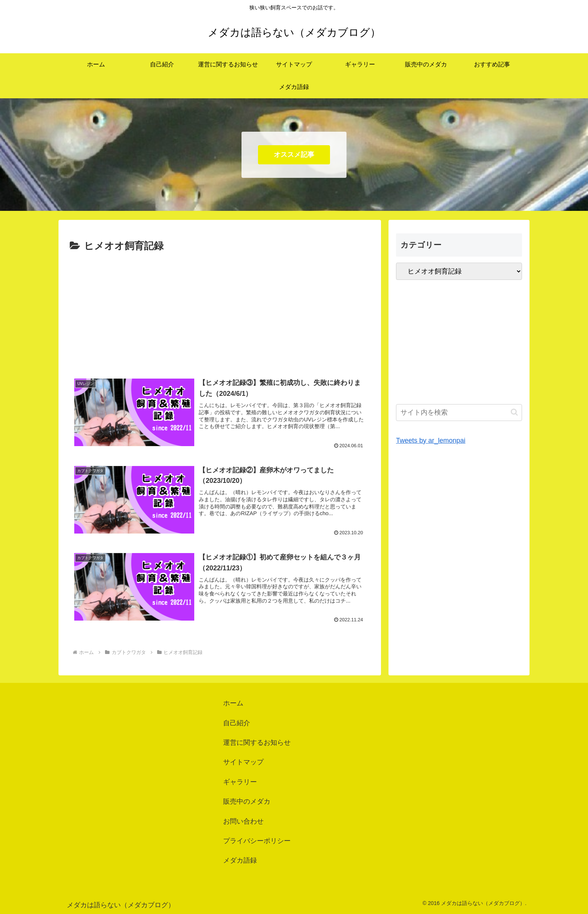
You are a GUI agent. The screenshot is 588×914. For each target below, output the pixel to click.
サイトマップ (243, 762)
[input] (459, 413)
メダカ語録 (240, 860)
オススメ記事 (294, 155)
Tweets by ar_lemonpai (431, 440)
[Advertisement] (220, 311)
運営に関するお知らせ (257, 743)
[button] (514, 412)
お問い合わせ (243, 821)
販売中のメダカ (247, 801)
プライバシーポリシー (257, 841)
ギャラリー (240, 782)
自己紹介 (237, 723)
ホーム (233, 703)
